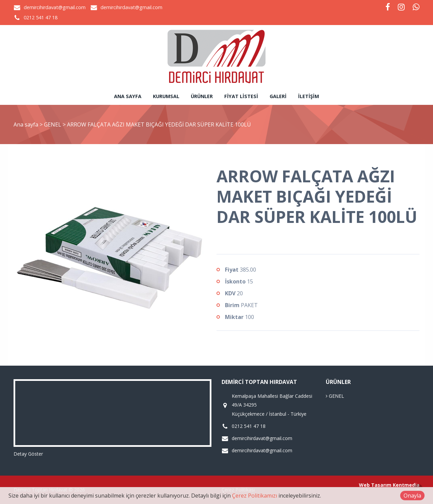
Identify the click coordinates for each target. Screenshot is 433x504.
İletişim (309, 96)
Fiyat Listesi (241, 96)
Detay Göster (28, 454)
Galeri (278, 96)
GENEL (53, 124)
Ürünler (202, 96)
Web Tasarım (375, 485)
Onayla (412, 496)
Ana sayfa (128, 96)
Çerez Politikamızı (255, 496)
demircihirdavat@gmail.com (55, 7)
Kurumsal (166, 96)
